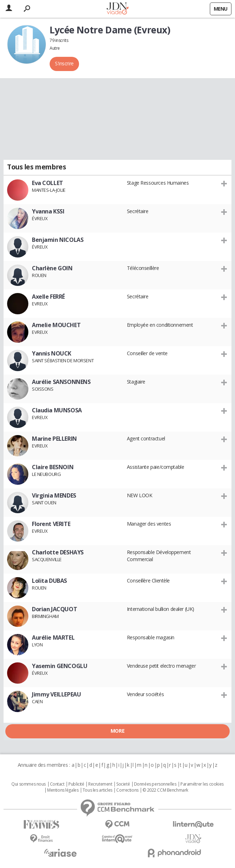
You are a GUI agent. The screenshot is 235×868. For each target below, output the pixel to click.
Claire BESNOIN (53, 467)
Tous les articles (97, 790)
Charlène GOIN (52, 268)
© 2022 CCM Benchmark (165, 790)
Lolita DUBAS (49, 581)
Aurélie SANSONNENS (61, 382)
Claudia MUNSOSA (57, 410)
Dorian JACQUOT (54, 609)
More (117, 731)
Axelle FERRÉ (48, 297)
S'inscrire (64, 63)
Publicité (76, 784)
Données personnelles (155, 784)
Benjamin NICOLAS (58, 240)
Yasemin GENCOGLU (60, 666)
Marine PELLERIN (54, 439)
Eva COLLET (47, 183)
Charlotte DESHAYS (58, 552)
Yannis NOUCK (52, 353)
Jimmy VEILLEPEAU (56, 694)
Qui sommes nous (29, 784)
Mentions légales (63, 790)
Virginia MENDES (54, 495)
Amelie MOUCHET (56, 325)
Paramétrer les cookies (202, 784)
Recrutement (100, 784)
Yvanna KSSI (48, 211)
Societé (123, 784)
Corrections (127, 790)
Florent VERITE (51, 524)
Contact (57, 784)
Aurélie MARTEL (53, 638)
